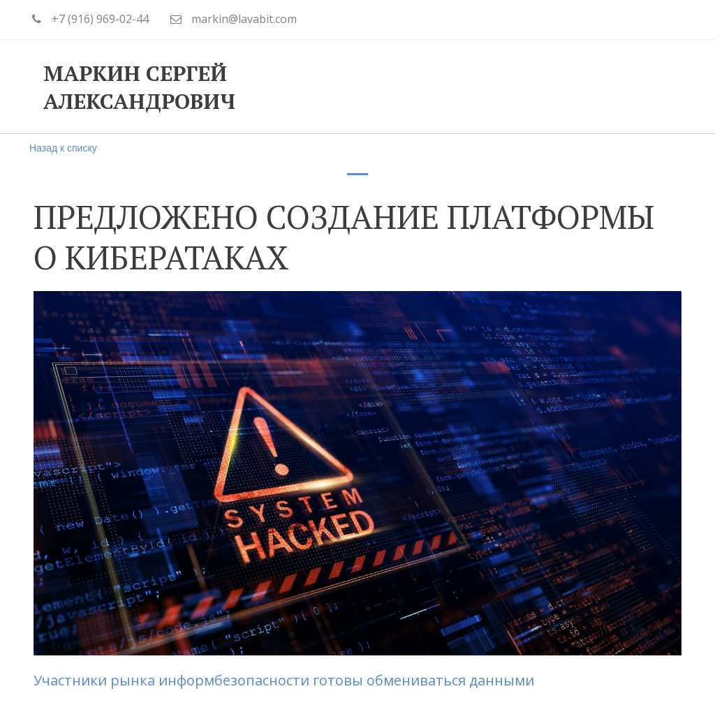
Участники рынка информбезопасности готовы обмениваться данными (286, 680)
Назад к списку (63, 148)
